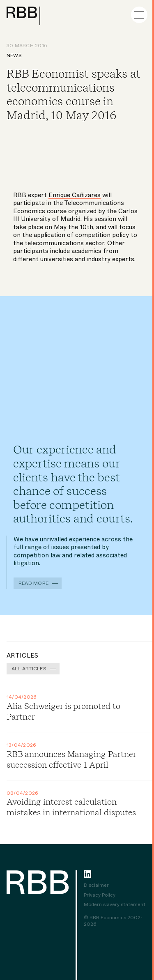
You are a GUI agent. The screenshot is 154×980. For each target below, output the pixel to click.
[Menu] (139, 15)
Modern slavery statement (115, 905)
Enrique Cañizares (75, 195)
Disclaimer (96, 886)
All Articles (29, 669)
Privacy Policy (100, 895)
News (14, 55)
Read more (33, 583)
